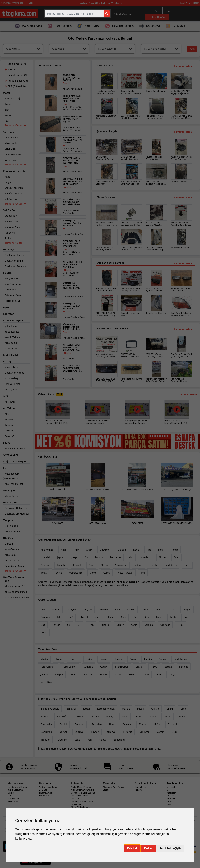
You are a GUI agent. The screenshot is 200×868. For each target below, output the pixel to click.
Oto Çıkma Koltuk (79, 796)
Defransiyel (76, 804)
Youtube (170, 796)
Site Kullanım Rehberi (18, 787)
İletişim (138, 790)
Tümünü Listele (183, 329)
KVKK (10, 796)
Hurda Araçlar (46, 796)
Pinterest (171, 799)
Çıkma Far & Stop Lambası (83, 793)
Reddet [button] (148, 848)
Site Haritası (13, 799)
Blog (169, 804)
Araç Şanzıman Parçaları (82, 790)
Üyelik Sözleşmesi (16, 790)
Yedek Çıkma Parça (48, 787)
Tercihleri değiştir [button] (170, 848)
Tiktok (169, 801)
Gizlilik (11, 793)
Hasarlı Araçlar (46, 793)
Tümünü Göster (15, 571)
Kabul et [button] (132, 848)
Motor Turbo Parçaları (81, 807)
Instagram (171, 793)
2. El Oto (43, 790)
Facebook (171, 787)
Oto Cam (75, 799)
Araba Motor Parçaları (81, 787)
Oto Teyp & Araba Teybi (82, 801)
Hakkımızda (13, 801)
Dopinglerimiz (141, 787)
